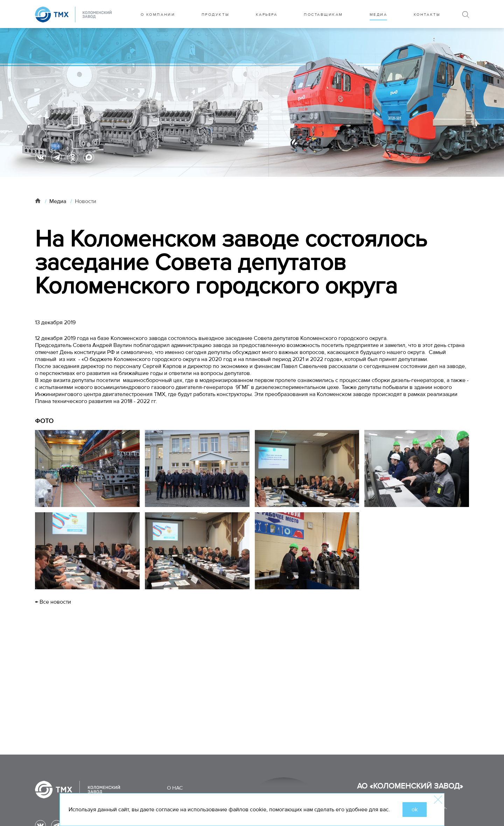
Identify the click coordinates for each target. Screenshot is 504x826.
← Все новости (53, 602)
